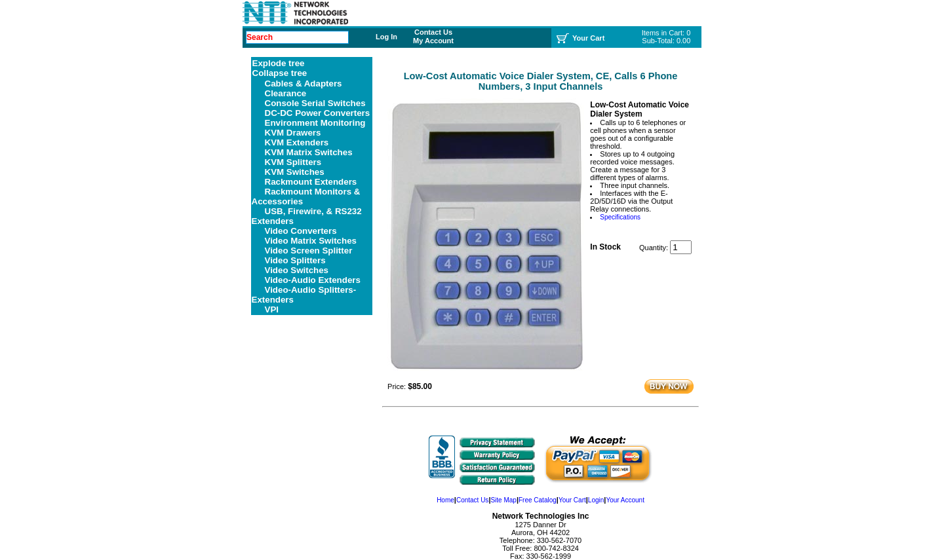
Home (445, 500)
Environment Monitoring (315, 123)
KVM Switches (295, 172)
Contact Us (433, 32)
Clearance (286, 93)
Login (596, 500)
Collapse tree (280, 73)
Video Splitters (295, 260)
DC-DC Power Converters (318, 113)
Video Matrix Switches (311, 241)
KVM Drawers (293, 133)
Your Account (625, 500)
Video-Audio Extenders (313, 280)
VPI (272, 309)
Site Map (503, 500)
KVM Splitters (293, 162)
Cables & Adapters (304, 84)
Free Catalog (538, 500)
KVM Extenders (297, 142)
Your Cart (572, 500)
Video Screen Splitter (309, 251)
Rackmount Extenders (311, 182)
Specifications (620, 217)
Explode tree (279, 63)
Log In (386, 37)
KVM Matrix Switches (309, 152)
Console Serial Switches (315, 103)
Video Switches (297, 270)
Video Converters (301, 231)
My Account (433, 41)
